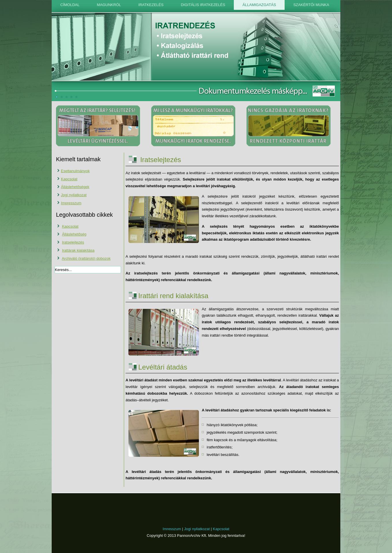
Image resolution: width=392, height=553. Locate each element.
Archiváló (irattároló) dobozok (86, 258)
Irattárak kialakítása (78, 250)
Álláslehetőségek (75, 187)
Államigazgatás (259, 5)
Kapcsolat (69, 179)
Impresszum (71, 203)
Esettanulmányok (75, 171)
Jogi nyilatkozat (74, 195)
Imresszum (172, 529)
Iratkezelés (151, 5)
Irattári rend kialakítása (173, 296)
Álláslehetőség (74, 234)
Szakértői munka (311, 5)
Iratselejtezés (73, 242)
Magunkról (109, 5)
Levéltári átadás (163, 367)
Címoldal (70, 5)
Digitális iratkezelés (203, 5)
